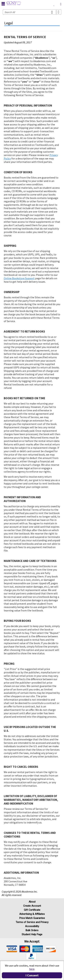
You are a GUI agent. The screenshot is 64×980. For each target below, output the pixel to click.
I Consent (32, 975)
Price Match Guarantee (32, 918)
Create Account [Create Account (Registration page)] (32, 906)
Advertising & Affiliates (32, 914)
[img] (12, 949)
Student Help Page (32, 934)
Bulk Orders (32, 930)
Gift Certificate (32, 910)
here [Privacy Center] (32, 969)
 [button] (3, 4)
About (32, 902)
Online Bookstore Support (19, 278)
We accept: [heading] (32, 942)
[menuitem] (54, 3)
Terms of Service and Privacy (32, 922)
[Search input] (32, 12)
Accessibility (32, 926)
